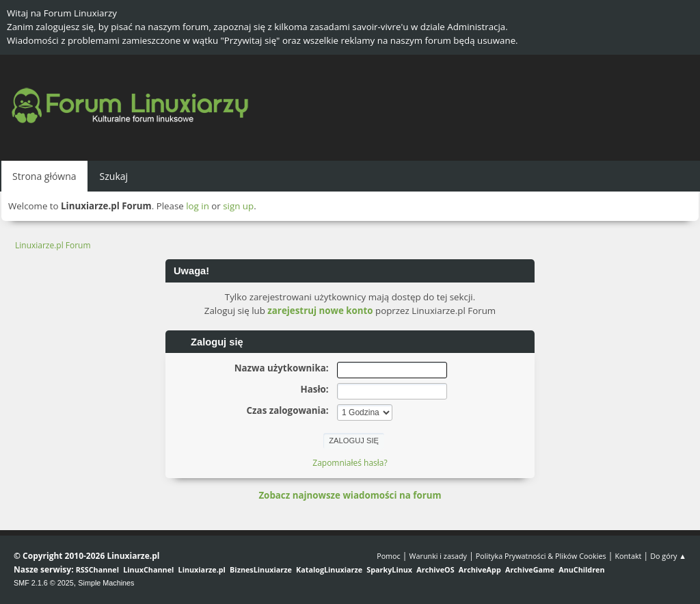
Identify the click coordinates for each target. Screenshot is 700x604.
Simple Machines (106, 583)
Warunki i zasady (438, 556)
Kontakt (628, 556)
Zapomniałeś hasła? (350, 463)
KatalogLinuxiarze (329, 569)
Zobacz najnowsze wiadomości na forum (350, 495)
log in (198, 206)
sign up (238, 206)
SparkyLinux (389, 569)
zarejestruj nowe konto (320, 311)
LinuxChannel (148, 569)
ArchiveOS (435, 569)
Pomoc (389, 556)
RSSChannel (97, 569)
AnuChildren (581, 569)
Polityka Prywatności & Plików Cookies (541, 556)
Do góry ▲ (668, 556)
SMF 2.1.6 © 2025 (44, 583)
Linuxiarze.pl (202, 569)
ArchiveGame (530, 569)
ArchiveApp (480, 569)
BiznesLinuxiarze (261, 569)
